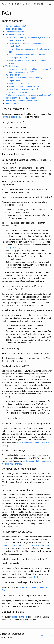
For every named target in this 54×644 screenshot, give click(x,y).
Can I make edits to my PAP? (21, 72)
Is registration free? (14, 29)
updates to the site (20, 617)
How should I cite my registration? (24, 89)
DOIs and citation (13, 75)
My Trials (13, 248)
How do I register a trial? (16, 26)
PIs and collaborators (15, 35)
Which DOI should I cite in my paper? (25, 86)
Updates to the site (13, 104)
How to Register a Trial (12, 117)
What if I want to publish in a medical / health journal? (28, 95)
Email (41, 635)
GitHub (49, 635)
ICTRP (36, 577)
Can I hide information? (15, 32)
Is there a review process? (17, 92)
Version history (12, 66)
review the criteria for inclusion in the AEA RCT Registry (25, 545)
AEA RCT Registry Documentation (23, 4)
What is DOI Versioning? (19, 84)
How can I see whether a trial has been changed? (30, 69)
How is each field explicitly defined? (21, 98)
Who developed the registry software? (22, 101)
